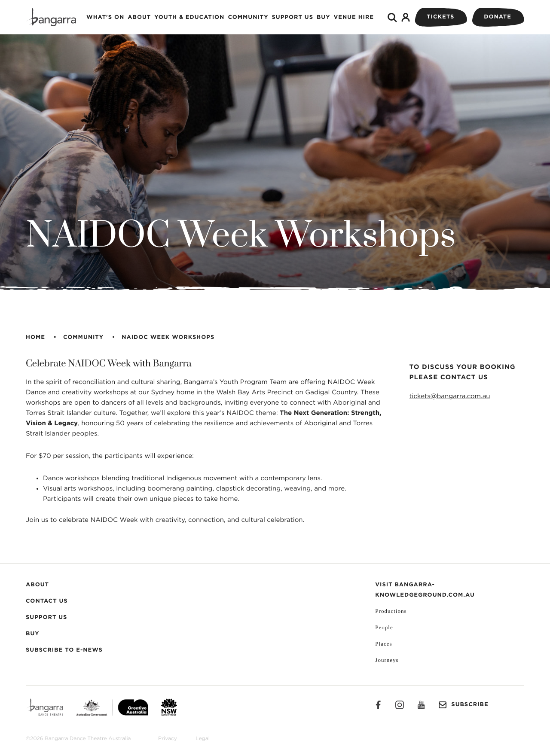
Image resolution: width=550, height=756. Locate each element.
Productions (391, 611)
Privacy (168, 739)
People (384, 627)
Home (35, 337)
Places (383, 644)
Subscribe (463, 705)
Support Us (293, 17)
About (139, 17)
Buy (324, 17)
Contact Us (47, 601)
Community (248, 17)
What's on (105, 17)
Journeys (387, 660)
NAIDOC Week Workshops (168, 337)
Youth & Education (189, 17)
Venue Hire (354, 17)
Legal (202, 739)
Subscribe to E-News (64, 650)
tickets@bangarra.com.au (450, 396)
